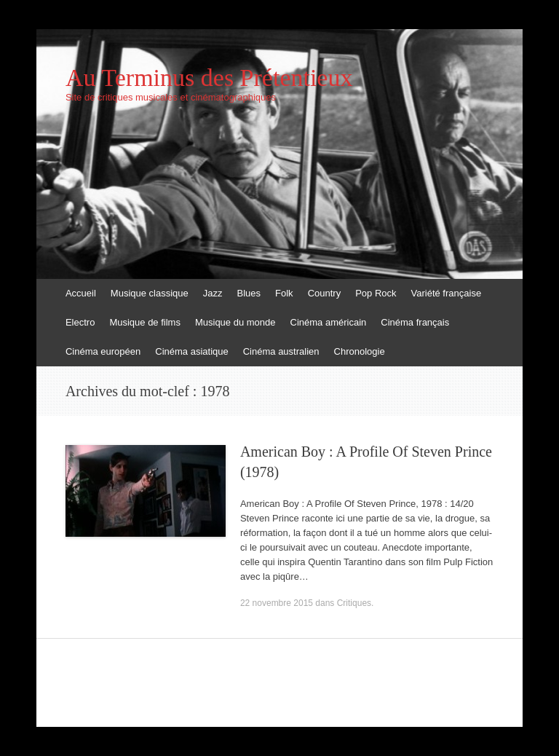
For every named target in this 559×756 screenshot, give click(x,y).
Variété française (447, 293)
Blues (249, 293)
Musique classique (150, 293)
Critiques (354, 603)
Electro (80, 322)
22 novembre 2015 (277, 603)
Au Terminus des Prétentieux (209, 78)
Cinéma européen (103, 351)
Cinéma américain (329, 322)
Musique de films (145, 322)
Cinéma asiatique (191, 351)
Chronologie (360, 351)
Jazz (213, 293)
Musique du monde (235, 322)
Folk (284, 293)
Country (325, 293)
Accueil (81, 293)
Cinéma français (415, 322)
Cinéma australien (281, 351)
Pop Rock (376, 293)
